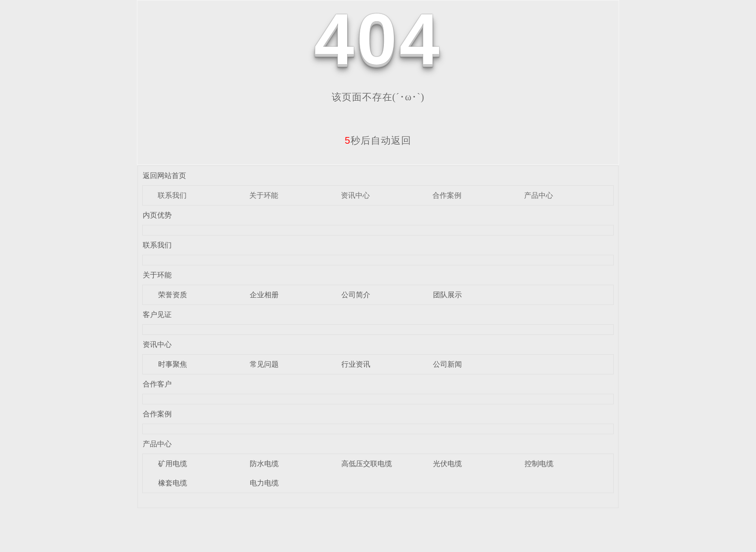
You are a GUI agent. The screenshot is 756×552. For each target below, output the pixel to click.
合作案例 (447, 195)
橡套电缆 (173, 483)
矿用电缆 (173, 463)
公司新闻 (447, 364)
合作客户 (157, 384)
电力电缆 (264, 483)
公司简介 (356, 295)
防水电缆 (264, 463)
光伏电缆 (447, 463)
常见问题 (264, 364)
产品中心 (539, 195)
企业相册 (264, 295)
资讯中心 (355, 195)
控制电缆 (539, 463)
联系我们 (172, 195)
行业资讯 (356, 364)
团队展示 (447, 295)
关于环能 (264, 195)
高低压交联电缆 (367, 463)
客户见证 (157, 314)
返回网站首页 (164, 175)
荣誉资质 (173, 295)
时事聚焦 (173, 364)
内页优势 (157, 215)
